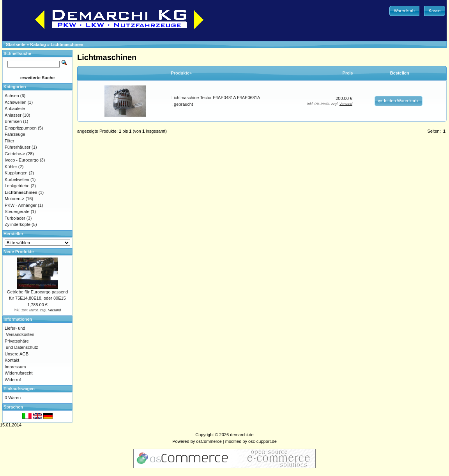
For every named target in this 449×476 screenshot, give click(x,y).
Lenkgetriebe (17, 186)
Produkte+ (182, 73)
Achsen (12, 96)
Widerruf (13, 380)
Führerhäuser (18, 147)
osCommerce (209, 441)
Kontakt (12, 360)
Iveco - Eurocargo (22, 160)
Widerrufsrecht (19, 373)
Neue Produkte (19, 252)
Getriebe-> (15, 154)
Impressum (15, 367)
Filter (9, 141)
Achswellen (16, 102)
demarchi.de (242, 435)
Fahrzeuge (15, 134)
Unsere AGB (17, 354)
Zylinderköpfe (18, 224)
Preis (348, 73)
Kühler (11, 167)
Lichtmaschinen (67, 44)
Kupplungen (16, 173)
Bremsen (13, 121)
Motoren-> (14, 199)
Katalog (38, 44)
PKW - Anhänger (21, 205)
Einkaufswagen (19, 389)
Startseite (16, 44)
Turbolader (15, 218)
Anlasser (13, 115)
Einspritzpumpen (21, 128)
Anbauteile (15, 108)
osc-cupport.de (263, 441)
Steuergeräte (17, 211)
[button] (404, 11)
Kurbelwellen (17, 179)
